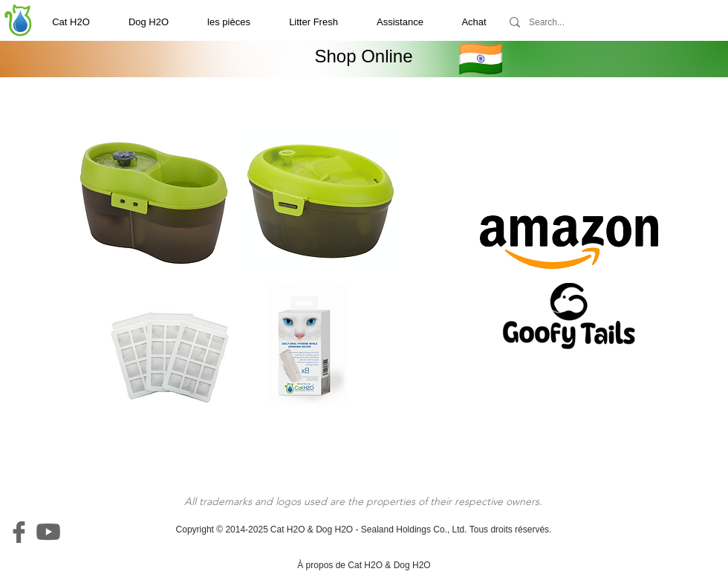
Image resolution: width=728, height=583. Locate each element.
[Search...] (573, 22)
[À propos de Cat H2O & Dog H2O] (364, 565)
